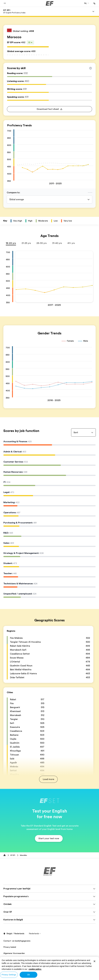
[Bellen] (94, 3)
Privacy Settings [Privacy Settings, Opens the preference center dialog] (9, 975)
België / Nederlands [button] (14, 936)
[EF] (50, 3)
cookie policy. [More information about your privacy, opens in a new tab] (35, 969)
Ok (28, 975)
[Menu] (93, 11)
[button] (5, 3)
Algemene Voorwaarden (14, 956)
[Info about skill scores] (91, 68)
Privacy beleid (10, 950)
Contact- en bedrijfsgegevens (17, 944)
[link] (14, 11)
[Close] (94, 961)
